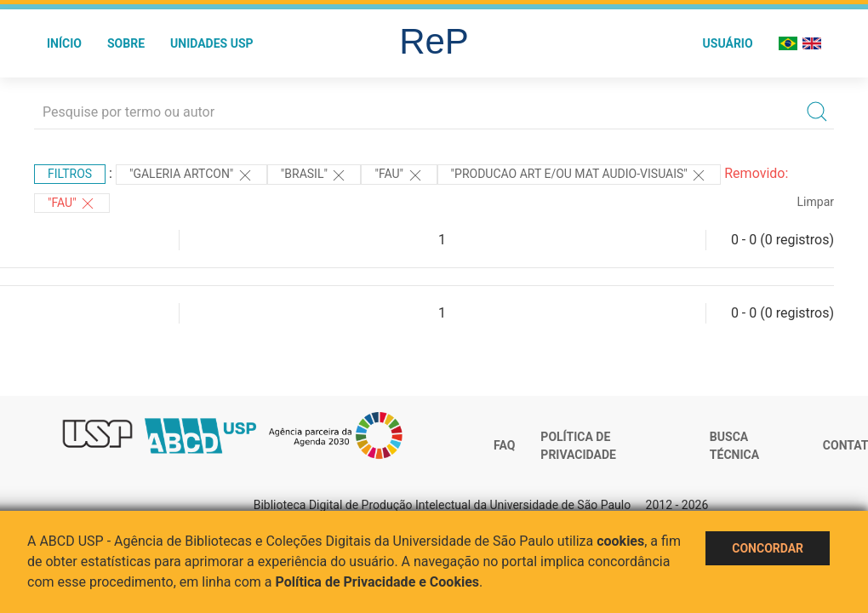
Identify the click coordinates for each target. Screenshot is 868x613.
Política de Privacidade (578, 446)
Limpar (816, 202)
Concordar (768, 548)
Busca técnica (734, 446)
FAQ (504, 445)
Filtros (70, 174)
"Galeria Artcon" (191, 175)
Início (64, 43)
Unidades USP (212, 43)
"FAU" (399, 175)
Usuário (728, 43)
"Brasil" (314, 175)
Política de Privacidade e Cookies (378, 582)
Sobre (126, 43)
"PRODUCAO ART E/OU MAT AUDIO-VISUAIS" (580, 175)
